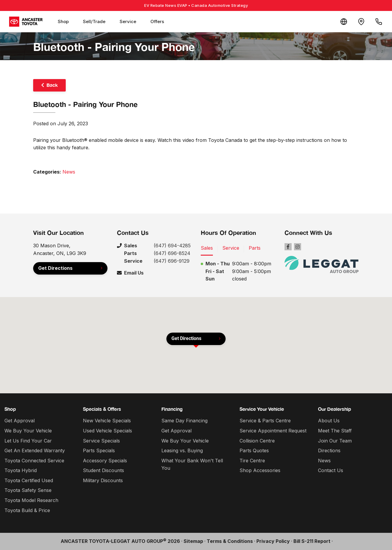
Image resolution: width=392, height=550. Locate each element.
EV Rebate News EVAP (196, 5)
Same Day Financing (184, 421)
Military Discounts (103, 480)
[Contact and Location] (361, 22)
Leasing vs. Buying (182, 450)
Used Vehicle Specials (107, 431)
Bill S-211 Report (312, 541)
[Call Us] (378, 22)
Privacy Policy (273, 541)
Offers (157, 21)
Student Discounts (103, 470)
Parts (255, 248)
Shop (63, 21)
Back (52, 85)
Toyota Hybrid (21, 470)
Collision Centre (257, 441)
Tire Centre (252, 461)
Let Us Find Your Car (28, 441)
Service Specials (101, 441)
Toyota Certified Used (29, 480)
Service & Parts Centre (265, 421)
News (69, 172)
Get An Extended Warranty (35, 450)
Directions (329, 450)
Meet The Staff (335, 431)
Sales (207, 248)
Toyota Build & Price (27, 510)
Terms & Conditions (230, 541)
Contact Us (331, 470)
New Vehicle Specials (107, 421)
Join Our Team (335, 441)
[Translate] (343, 22)
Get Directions (55, 268)
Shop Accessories (260, 470)
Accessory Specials (105, 461)
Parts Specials (99, 450)
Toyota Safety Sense (28, 490)
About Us (329, 421)
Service (128, 21)
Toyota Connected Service (34, 461)
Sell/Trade (94, 21)
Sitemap (193, 541)
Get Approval (20, 421)
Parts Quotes (254, 450)
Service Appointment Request (273, 431)
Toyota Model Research (31, 500)
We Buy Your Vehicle (28, 431)
